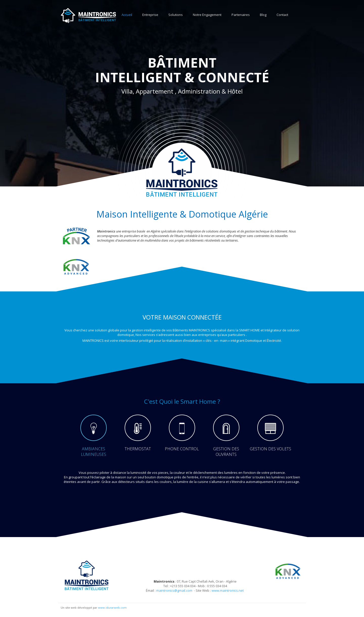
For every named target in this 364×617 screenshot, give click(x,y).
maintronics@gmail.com (174, 590)
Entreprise (150, 15)
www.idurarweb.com (112, 608)
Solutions (176, 15)
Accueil (127, 15)
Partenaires (241, 15)
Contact (282, 15)
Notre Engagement (207, 15)
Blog (263, 15)
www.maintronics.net (228, 590)
